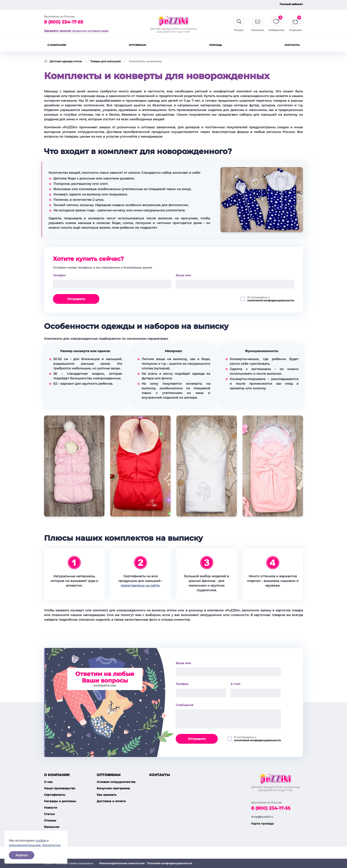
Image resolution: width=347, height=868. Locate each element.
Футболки (157, 45)
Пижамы (204, 45)
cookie (41, 841)
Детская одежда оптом (66, 61)
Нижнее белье (181, 45)
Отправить (76, 298)
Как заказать (107, 783)
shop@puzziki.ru (262, 790)
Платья (223, 45)
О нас (48, 770)
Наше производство (60, 776)
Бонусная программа (113, 776)
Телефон (59, 275)
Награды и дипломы (60, 789)
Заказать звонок (58, 30)
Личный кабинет (291, 4)
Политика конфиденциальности (169, 863)
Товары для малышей (62, 45)
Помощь (194, 5)
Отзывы (50, 809)
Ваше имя (183, 275)
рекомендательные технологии (35, 845)
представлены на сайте (140, 585)
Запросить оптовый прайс (62, 5)
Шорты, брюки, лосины (250, 45)
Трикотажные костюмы (285, 45)
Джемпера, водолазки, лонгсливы (128, 45)
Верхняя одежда (95, 45)
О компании (142, 5)
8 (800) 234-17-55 (64, 22)
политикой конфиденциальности (271, 300)
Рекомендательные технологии (122, 863)
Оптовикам (169, 5)
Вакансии (52, 815)
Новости (51, 796)
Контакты (218, 5)
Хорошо (22, 855)
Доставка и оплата (111, 789)
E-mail (235, 672)
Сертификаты (55, 783)
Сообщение (185, 693)
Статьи (49, 802)
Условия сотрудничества (116, 770)
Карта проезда (262, 803)
